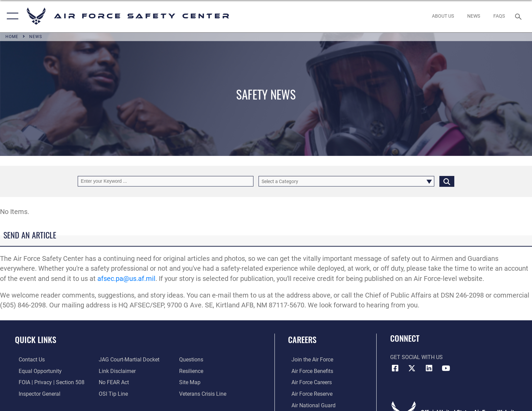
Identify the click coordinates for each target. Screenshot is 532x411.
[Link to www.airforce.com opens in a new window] (309, 360)
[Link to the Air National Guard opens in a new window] (310, 405)
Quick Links (36, 339)
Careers (302, 339)
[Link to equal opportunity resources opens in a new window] (36, 371)
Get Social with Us (416, 357)
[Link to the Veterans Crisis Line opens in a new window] (204, 394)
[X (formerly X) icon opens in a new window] (412, 368)
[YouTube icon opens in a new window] (446, 368)
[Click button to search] (447, 181)
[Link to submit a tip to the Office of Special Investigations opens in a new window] (112, 394)
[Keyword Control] (166, 181)
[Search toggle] (519, 16)
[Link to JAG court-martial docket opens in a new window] (128, 360)
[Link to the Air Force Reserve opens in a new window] (309, 394)
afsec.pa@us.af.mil (126, 279)
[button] (11, 16)
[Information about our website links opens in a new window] (116, 371)
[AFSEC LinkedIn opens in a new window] (429, 368)
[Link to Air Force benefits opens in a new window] (309, 371)
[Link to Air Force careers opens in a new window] (308, 382)
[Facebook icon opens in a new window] (395, 368)
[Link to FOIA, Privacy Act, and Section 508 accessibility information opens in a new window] (48, 382)
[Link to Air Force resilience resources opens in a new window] (192, 371)
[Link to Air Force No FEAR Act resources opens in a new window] (113, 382)
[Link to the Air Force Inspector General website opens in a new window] (36, 394)
